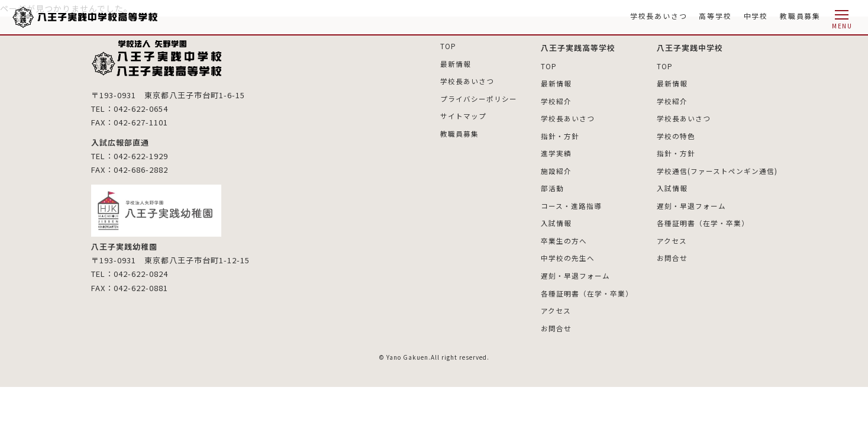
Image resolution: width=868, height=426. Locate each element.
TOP (448, 46)
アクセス (556, 307)
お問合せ (556, 325)
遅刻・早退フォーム (575, 273)
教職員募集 (800, 16)
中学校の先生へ (568, 256)
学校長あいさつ (659, 16)
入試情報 (556, 221)
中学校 (756, 16)
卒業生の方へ (564, 239)
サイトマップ (463, 115)
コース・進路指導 (571, 204)
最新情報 (456, 63)
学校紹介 (556, 100)
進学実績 (556, 152)
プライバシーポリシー (479, 98)
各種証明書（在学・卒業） (587, 290)
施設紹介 (556, 170)
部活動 (552, 187)
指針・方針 (560, 135)
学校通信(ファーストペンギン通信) (717, 170)
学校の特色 (676, 135)
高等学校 (715, 16)
